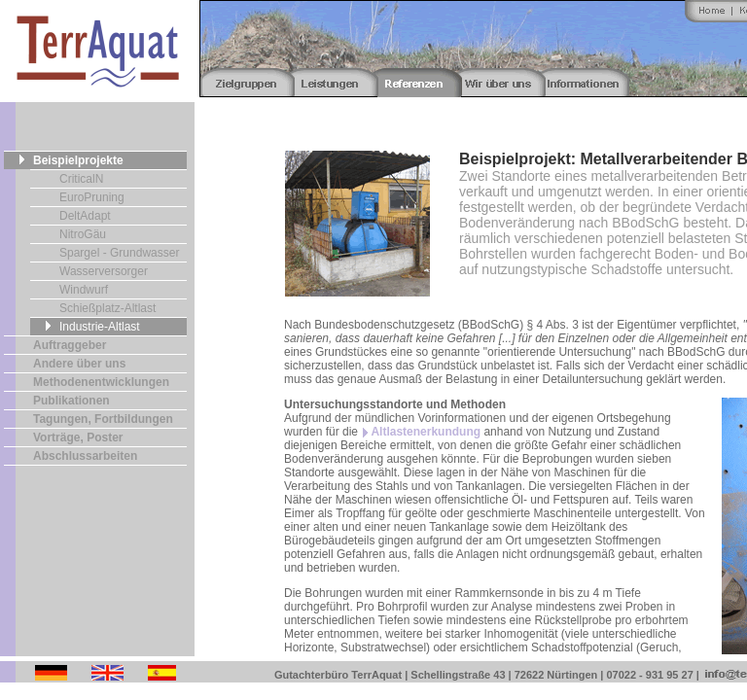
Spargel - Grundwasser (119, 253)
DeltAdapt (85, 216)
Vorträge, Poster (78, 437)
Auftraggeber (70, 345)
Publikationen (71, 401)
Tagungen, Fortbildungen (103, 419)
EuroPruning (92, 197)
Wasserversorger (104, 271)
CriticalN (81, 179)
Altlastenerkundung (426, 432)
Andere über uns (79, 364)
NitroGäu (83, 234)
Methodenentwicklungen (101, 382)
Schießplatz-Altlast (107, 308)
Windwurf (84, 290)
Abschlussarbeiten (85, 456)
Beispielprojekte (78, 160)
